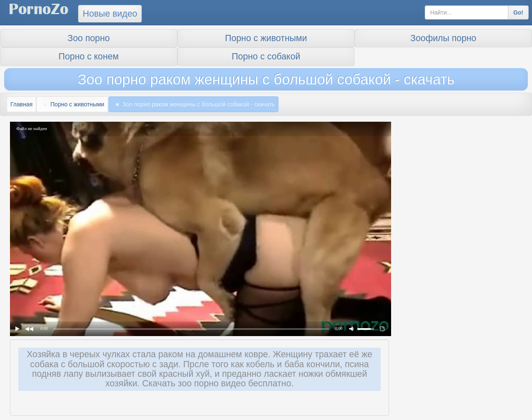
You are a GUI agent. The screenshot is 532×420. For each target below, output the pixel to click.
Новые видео (110, 14)
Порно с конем (89, 56)
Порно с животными (266, 38)
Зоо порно (89, 38)
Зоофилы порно (443, 38)
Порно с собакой (266, 56)
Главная (21, 104)
